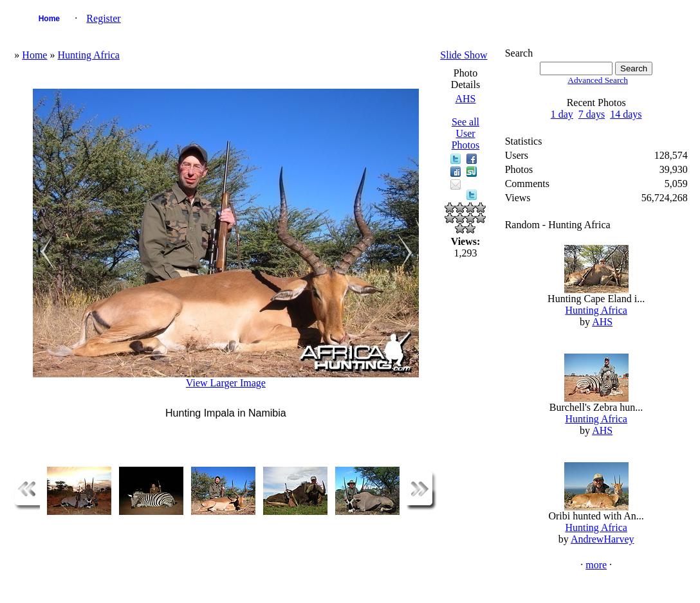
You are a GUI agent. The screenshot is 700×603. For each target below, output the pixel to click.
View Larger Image (226, 383)
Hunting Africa (88, 55)
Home (49, 19)
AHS (465, 99)
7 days (592, 114)
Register (103, 18)
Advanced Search (598, 80)
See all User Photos (466, 133)
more (596, 565)
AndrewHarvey (603, 539)
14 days (626, 114)
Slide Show (464, 55)
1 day (562, 114)
